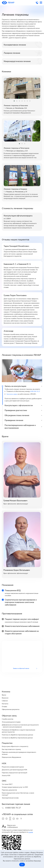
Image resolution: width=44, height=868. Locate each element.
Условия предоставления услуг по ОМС (17, 785)
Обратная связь (10, 711)
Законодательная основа (12, 797)
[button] (14, 101)
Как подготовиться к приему (13, 746)
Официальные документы (12, 704)
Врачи (4, 689)
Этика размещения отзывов (13, 717)
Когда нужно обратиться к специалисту (17, 743)
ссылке (31, 832)
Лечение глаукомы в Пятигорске (18, 149)
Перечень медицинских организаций (16, 770)
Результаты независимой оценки (15, 764)
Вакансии (6, 692)
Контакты (6, 698)
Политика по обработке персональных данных (20, 731)
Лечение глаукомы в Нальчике (17, 106)
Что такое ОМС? (8, 782)
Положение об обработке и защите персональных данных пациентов (15, 727)
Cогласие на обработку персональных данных (20, 734)
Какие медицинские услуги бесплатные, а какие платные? (21, 793)
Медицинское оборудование (13, 754)
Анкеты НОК (7, 774)
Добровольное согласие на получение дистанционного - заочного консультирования (20, 722)
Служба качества (8, 714)
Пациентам (8, 739)
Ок (22, 865)
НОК (4, 761)
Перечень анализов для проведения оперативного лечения (16, 750)
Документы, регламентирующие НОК (16, 767)
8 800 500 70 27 (36, 3)
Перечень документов (10, 789)
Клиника (6, 685)
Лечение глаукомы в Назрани (17, 190)
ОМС (4, 779)
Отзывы (5, 701)
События (5, 695)
